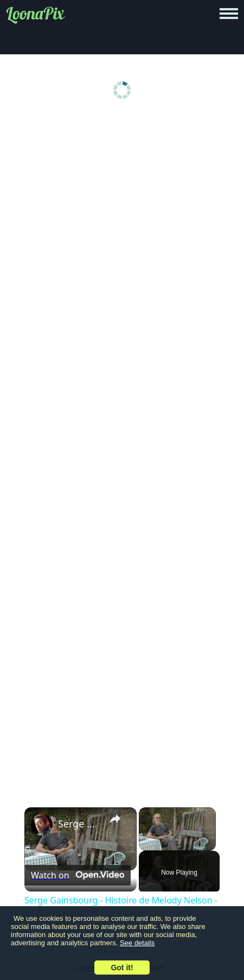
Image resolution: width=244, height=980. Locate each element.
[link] (42, 825)
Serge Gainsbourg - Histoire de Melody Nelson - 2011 (79, 824)
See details (137, 943)
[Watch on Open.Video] (78, 875)
